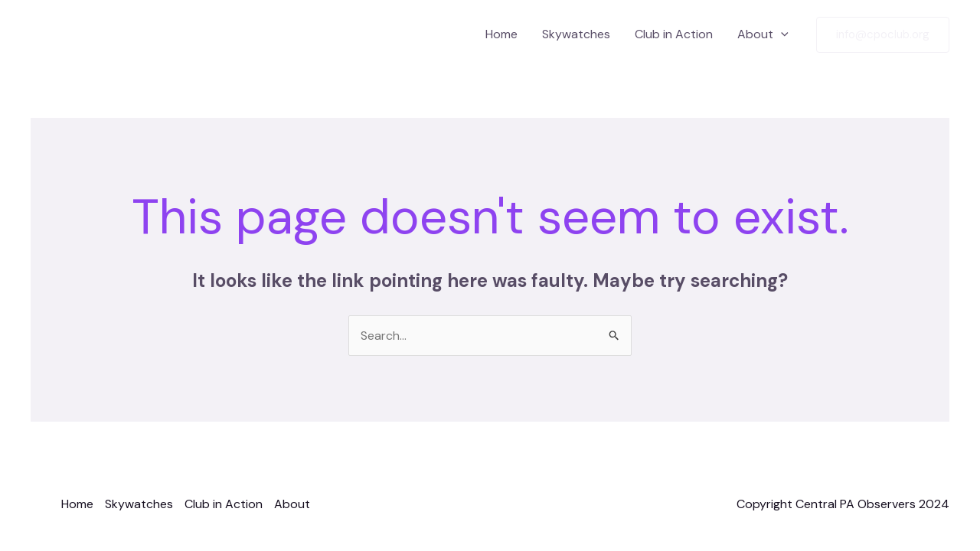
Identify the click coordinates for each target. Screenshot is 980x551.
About (763, 34)
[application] (781, 34)
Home (501, 34)
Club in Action (674, 34)
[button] (883, 35)
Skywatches (576, 34)
